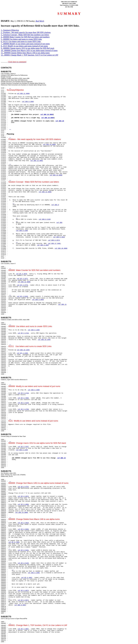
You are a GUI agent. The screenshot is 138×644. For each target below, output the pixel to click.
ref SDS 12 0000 (45, 192)
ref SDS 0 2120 (45, 219)
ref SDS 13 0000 (56, 175)
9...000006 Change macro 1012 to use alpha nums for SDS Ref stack (28, 48)
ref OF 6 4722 (23, 487)
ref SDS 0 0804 (38, 300)
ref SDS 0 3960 (28, 102)
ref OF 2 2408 (22, 353)
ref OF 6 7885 (14, 542)
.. (10, 88)
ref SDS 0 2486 (34, 573)
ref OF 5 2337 (23, 447)
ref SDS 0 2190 (22, 450)
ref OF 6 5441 (23, 550)
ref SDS (59, 223)
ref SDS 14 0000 (49, 145)
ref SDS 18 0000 (47, 115)
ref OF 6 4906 (23, 504)
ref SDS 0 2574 (54, 240)
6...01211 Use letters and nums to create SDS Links (21, 41)
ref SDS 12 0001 (37, 161)
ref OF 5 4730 (23, 409)
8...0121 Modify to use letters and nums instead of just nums (24, 46)
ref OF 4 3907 (23, 629)
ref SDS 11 (62, 304)
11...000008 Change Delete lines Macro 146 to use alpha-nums (25, 53)
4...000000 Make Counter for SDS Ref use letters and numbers (25, 37)
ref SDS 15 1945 (44, 340)
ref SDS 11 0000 (23, 94)
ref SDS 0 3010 (59, 237)
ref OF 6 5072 (23, 600)
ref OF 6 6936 (23, 529)
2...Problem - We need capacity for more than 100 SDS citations (26, 32)
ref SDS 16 (61, 458)
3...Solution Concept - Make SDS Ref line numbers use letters (25, 35)
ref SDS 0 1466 (34, 330)
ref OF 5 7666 (23, 398)
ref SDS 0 (55, 205)
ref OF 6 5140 (23, 563)
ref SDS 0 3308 (34, 390)
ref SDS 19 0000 (47, 118)
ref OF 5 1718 (23, 393)
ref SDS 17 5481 (54, 244)
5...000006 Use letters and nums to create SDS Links (21, 39)
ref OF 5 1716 (23, 333)
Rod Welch (40, 21)
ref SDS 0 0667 (20, 605)
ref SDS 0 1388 (22, 231)
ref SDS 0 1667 (43, 245)
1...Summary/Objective (10, 30)
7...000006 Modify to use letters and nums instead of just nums (25, 44)
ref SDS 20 (60, 121)
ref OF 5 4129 (23, 403)
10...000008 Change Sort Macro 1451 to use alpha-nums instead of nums (29, 51)
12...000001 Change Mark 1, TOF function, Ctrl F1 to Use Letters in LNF (30, 55)
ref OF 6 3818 (23, 523)
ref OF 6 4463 (26, 578)
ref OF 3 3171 (22, 279)
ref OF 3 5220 (22, 296)
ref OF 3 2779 (22, 285)
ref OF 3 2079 (21, 274)
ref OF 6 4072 (23, 496)
